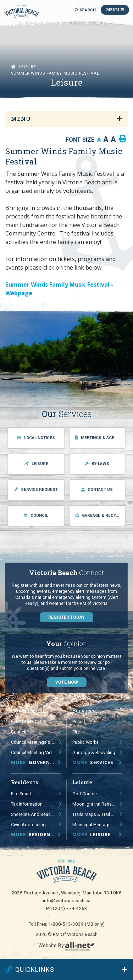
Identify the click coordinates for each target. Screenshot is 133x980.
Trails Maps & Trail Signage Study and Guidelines (97, 814)
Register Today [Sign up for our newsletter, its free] (66, 617)
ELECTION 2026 (27, 722)
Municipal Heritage (92, 825)
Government (36, 762)
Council (19, 732)
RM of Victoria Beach (22, 11)
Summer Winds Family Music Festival (55, 73)
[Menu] (115, 10)
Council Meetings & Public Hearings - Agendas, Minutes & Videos (36, 742)
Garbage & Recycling (94, 752)
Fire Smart (21, 794)
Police (79, 722)
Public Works (85, 742)
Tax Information (27, 804)
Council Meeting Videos (35, 752)
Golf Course (85, 794)
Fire (76, 732)
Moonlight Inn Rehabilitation (97, 804)
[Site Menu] (66, 119)
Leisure (27, 67)
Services (93, 762)
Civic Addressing (28, 825)
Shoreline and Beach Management (36, 814)
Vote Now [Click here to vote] (67, 682)
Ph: (67, 908)
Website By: (67, 947)
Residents (34, 834)
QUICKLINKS (30, 970)
